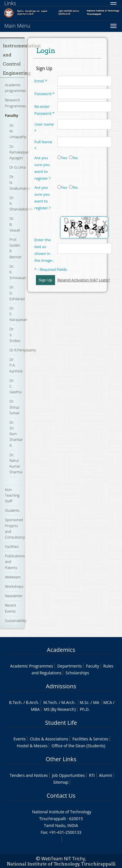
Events (20, 739)
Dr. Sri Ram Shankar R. (16, 434)
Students (12, 510)
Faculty (11, 115)
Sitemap (61, 782)
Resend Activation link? (78, 280)
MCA (108, 702)
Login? (104, 280)
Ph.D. (85, 709)
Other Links (61, 759)
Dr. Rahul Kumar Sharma (16, 463)
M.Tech (50, 702)
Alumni (105, 775)
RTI (92, 775)
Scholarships (77, 673)
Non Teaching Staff (12, 495)
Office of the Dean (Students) (78, 746)
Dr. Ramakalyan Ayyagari (19, 152)
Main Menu (17, 26)
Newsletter (14, 596)
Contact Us (61, 796)
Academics (61, 650)
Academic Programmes (32, 666)
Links (10, 3)
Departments (70, 666)
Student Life (61, 723)
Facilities (12, 546)
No (73, 158)
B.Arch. (32, 702)
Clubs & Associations (49, 739)
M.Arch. (68, 702)
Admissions (61, 686)
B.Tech (15, 702)
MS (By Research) (60, 709)
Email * (41, 81)
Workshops (14, 586)
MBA (35, 709)
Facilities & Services (90, 739)
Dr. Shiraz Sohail (14, 407)
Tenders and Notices (29, 775)
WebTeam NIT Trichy (63, 859)
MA (96, 702)
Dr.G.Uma (18, 167)
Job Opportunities (68, 775)
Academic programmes (15, 88)
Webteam (13, 577)
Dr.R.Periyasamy (23, 350)
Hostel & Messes (32, 746)
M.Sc (84, 702)
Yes (62, 158)
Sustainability (16, 621)
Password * (45, 94)
